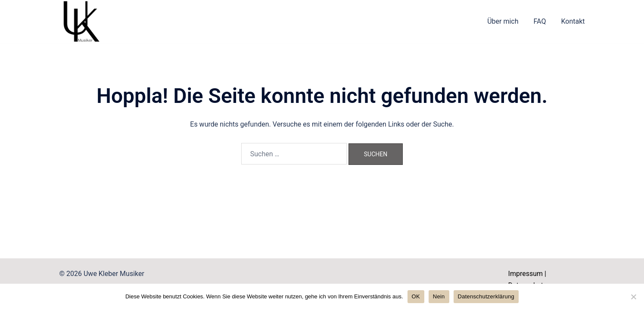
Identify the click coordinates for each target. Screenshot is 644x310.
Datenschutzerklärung (486, 296)
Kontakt (573, 21)
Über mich (503, 21)
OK (416, 296)
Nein (439, 296)
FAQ (540, 21)
